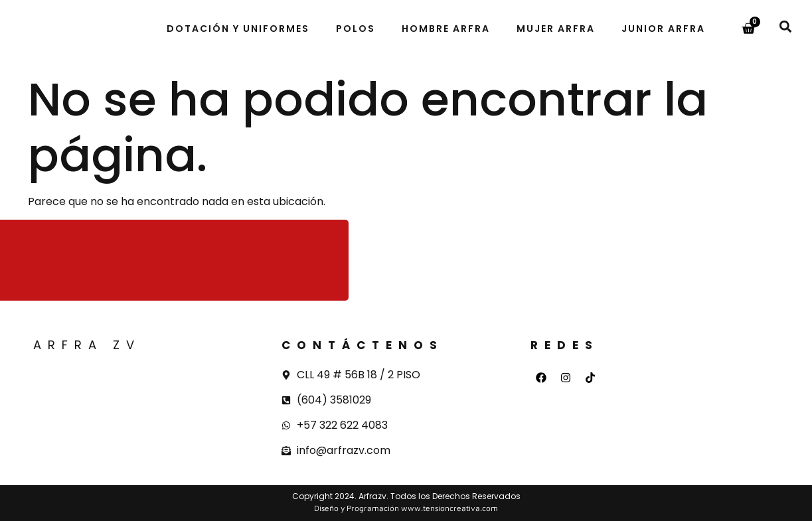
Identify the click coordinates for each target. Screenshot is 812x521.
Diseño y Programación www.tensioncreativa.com (406, 508)
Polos (356, 29)
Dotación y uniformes (238, 29)
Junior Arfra (663, 29)
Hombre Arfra (446, 29)
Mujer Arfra (556, 29)
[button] (785, 26)
